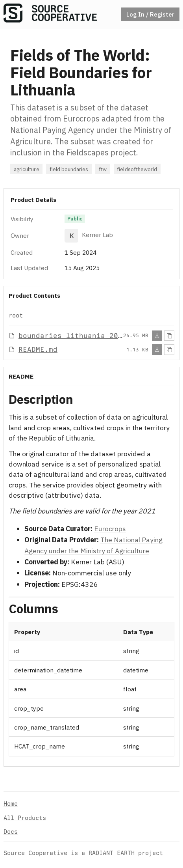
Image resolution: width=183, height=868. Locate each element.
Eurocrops (110, 529)
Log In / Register (150, 14)
